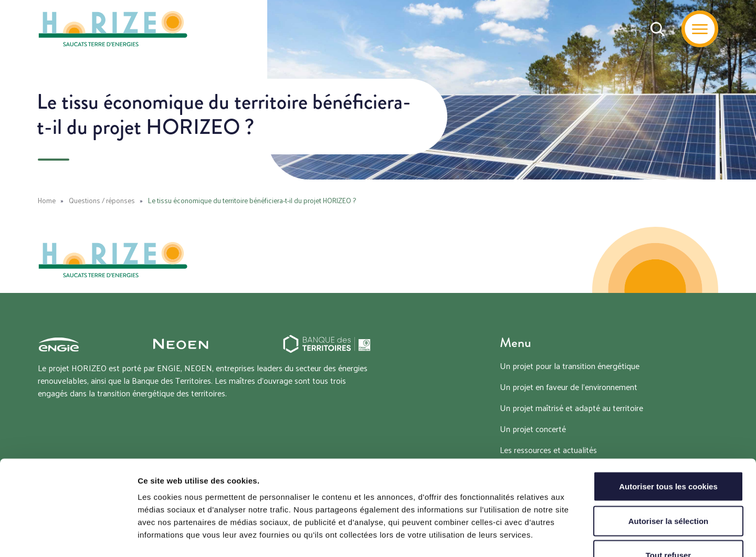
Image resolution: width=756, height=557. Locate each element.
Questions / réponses (102, 200)
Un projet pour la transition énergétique (570, 366)
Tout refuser (668, 488)
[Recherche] (658, 29)
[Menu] (700, 29)
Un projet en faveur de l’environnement (569, 387)
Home (47, 200)
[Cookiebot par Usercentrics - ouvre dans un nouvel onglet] (68, 537)
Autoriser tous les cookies (668, 419)
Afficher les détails (578, 536)
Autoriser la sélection (669, 454)
